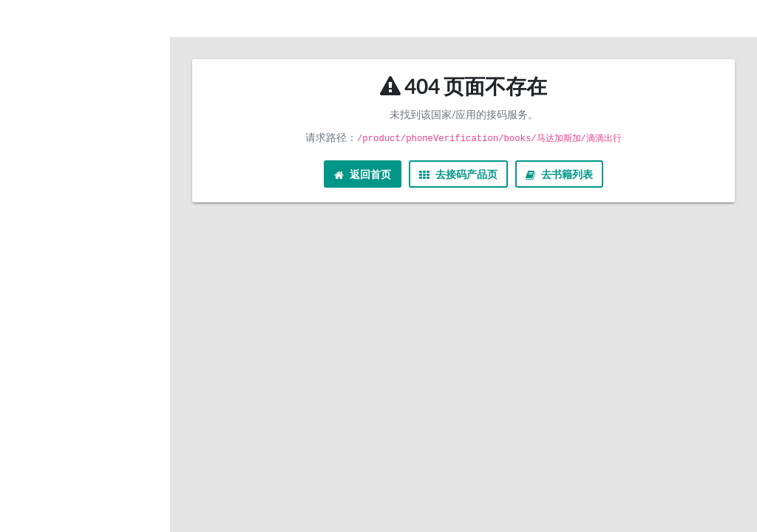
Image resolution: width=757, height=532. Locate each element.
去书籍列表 (559, 174)
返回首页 (363, 174)
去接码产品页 (458, 174)
